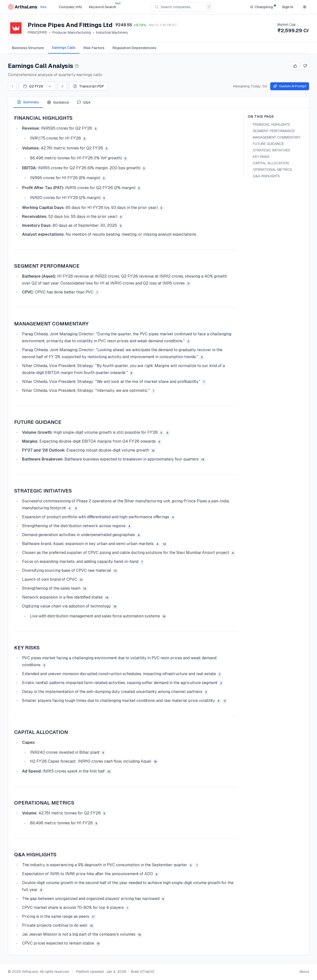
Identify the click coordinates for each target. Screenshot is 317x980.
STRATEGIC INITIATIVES (272, 150)
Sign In (288, 7)
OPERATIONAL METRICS (272, 170)
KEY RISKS (261, 157)
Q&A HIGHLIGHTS (266, 176)
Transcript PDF (89, 86)
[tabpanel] (158, 531)
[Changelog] (261, 7)
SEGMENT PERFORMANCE (274, 131)
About (304, 972)
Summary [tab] (28, 102)
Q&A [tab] (84, 102)
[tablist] (158, 48)
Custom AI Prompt (290, 86)
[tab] (28, 48)
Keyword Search (103, 7)
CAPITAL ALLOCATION (271, 163)
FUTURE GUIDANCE (268, 144)
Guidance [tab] (58, 102)
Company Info (70, 7)
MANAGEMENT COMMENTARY (277, 137)
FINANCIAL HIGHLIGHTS (271, 124)
